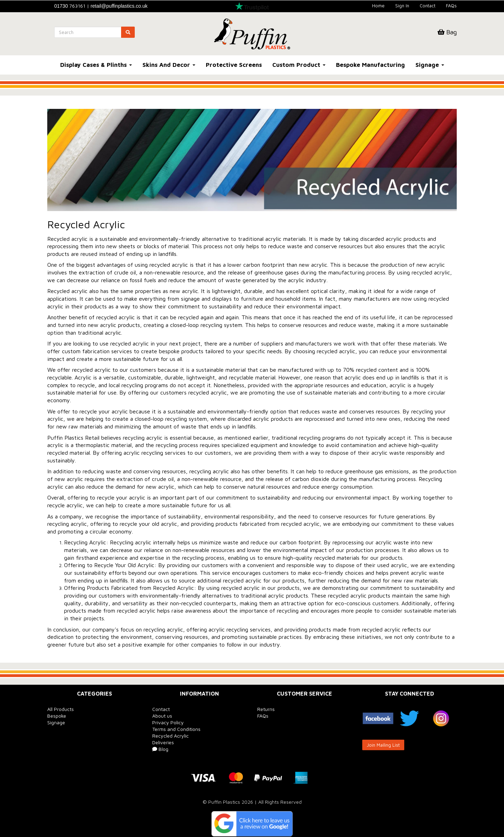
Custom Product (299, 65)
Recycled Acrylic (170, 736)
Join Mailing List (383, 745)
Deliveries (163, 742)
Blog (160, 749)
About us (162, 716)
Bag (447, 32)
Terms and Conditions (176, 729)
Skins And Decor (169, 65)
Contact (428, 6)
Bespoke (57, 716)
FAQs (451, 6)
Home (378, 6)
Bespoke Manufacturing (370, 65)
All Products (61, 709)
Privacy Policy (168, 722)
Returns (266, 709)
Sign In (402, 6)
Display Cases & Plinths (96, 65)
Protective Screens (234, 65)
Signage (430, 65)
